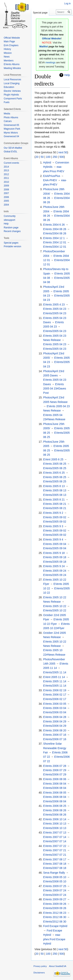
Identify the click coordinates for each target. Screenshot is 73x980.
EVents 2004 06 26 (55, 229)
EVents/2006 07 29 (55, 774)
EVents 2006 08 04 (55, 784)
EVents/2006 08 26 (55, 815)
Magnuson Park (12, 129)
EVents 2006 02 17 (55, 695)
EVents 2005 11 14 (55, 681)
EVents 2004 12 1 (54, 238)
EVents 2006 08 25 (55, 806)
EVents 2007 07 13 (55, 833)
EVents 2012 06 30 (55, 917)
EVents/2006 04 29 (55, 726)
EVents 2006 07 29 (55, 770)
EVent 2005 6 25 (53, 459)
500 (62, 157)
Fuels (7, 102)
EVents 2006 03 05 (55, 704)
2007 (6, 193)
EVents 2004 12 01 (55, 242)
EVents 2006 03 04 (55, 708)
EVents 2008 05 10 (55, 877)
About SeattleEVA (58, 966)
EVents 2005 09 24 (55, 571)
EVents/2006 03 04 (55, 712)
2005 (6, 201)
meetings (50, 62)
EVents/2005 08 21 (55, 508)
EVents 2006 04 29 (55, 721)
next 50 (63, 152)
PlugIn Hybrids (11, 95)
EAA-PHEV (50, 180)
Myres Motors (11, 133)
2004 (6, 205)
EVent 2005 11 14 (54, 677)
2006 (6, 197)
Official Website (51, 38)
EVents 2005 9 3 (53, 526)
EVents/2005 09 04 (55, 548)
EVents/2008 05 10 (55, 881)
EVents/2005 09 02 (55, 522)
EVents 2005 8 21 (54, 500)
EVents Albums (12, 64)
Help (67, 75)
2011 (6, 178)
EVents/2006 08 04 (55, 788)
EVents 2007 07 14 (55, 837)
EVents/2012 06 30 (55, 922)
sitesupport (9, 220)
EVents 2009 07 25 (55, 886)
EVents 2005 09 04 (55, 544)
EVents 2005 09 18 (55, 557)
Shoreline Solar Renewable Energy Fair (55, 748)
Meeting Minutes (12, 68)
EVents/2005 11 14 (55, 672)
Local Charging (12, 83)
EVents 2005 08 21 (55, 504)
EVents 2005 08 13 (55, 490)
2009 (6, 186)
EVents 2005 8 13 (54, 486)
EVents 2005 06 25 (55, 464)
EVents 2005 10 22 (55, 606)
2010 (6, 182)
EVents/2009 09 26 (55, 908)
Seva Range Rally (54, 873)
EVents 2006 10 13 (55, 824)
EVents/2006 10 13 (55, 828)
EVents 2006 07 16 (55, 735)
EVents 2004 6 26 (54, 225)
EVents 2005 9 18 (54, 553)
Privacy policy (40, 966)
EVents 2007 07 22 (55, 846)
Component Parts (13, 99)
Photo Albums (11, 117)
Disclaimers (39, 973)
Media (7, 114)
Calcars (8, 121)
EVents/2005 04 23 (55, 313)
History (7, 49)
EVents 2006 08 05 (55, 793)
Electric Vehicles (12, 91)
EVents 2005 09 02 (55, 517)
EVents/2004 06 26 (55, 233)
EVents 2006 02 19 (55, 690)
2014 (6, 167)
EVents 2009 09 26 (55, 904)
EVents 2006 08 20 (55, 730)
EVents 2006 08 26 (55, 810)
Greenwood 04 (11, 136)
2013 (6, 170)
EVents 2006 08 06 (55, 779)
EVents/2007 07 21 (55, 855)
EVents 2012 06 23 (55, 913)
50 (42, 157)
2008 (6, 190)
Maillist (44, 46)
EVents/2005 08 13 (55, 495)
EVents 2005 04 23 (55, 309)
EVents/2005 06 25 (55, 468)
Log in (67, 4)
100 (48, 157)
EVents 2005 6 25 (54, 473)
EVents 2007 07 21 (55, 850)
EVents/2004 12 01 (55, 247)
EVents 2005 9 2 (53, 513)
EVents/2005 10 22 (55, 610)
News (7, 57)
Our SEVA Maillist (13, 148)
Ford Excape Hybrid (55, 926)
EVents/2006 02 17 (55, 699)
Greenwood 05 (11, 125)
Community (10, 216)
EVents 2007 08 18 (55, 864)
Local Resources (12, 79)
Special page (40, 13)
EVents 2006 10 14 (55, 819)
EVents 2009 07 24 (55, 890)
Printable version (12, 246)
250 (55, 157)
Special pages (11, 243)
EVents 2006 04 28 (55, 717)
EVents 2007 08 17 (55, 859)
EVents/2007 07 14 (55, 841)
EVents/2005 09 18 (55, 562)
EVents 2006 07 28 (55, 766)
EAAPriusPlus (52, 176)
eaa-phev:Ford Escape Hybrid (54, 939)
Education (9, 87)
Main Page (9, 41)
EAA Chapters (11, 45)
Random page (11, 228)
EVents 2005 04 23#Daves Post (55, 389)
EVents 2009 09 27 (55, 899)
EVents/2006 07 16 (55, 739)
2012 (6, 174)
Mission (8, 53)
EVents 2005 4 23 (54, 305)
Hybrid (47, 162)
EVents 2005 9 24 (54, 566)
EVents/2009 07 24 (55, 895)
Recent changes (12, 231)
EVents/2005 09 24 (55, 575)
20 (37, 157)
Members (9, 61)
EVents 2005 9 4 (53, 539)
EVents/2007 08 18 (55, 868)
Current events (11, 163)
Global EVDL (10, 152)
